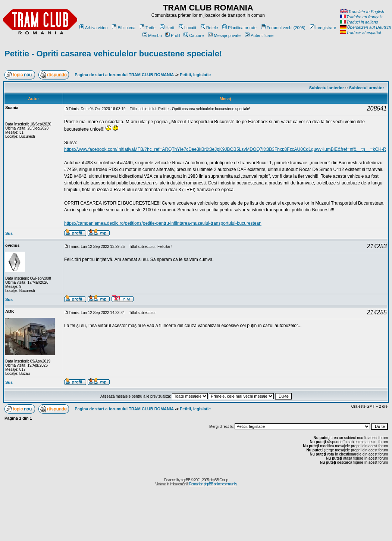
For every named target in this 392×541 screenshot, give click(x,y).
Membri (152, 35)
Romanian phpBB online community (213, 484)
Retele (209, 28)
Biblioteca (124, 28)
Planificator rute (239, 28)
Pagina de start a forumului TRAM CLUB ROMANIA (124, 75)
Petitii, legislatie (195, 75)
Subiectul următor (367, 88)
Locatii (187, 28)
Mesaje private (224, 35)
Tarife (148, 28)
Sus (9, 233)
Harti (167, 28)
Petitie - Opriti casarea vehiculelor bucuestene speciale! (113, 54)
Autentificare (259, 35)
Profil (173, 35)
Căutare (194, 35)
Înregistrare (323, 28)
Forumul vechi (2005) (283, 28)
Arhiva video (94, 28)
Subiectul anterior (327, 88)
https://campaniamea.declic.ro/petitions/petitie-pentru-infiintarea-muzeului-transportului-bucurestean (163, 223)
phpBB (186, 480)
